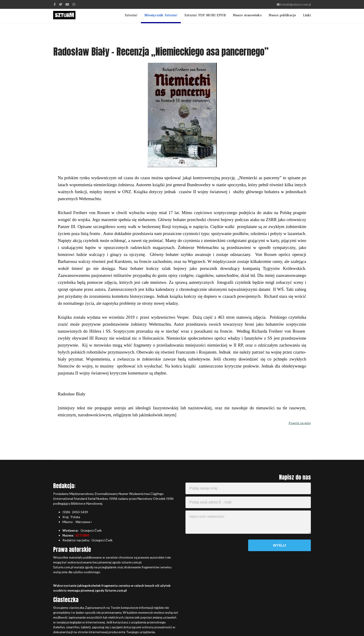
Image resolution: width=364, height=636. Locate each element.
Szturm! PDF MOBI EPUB (205, 15)
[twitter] (61, 4)
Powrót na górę (300, 423)
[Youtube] (67, 4)
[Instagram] (74, 4)
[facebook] (55, 4)
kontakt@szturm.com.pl (296, 5)
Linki (307, 15)
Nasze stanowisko (247, 15)
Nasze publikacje (282, 15)
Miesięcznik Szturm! (161, 15)
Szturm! (131, 15)
